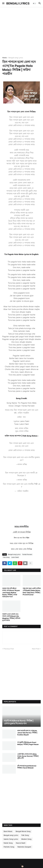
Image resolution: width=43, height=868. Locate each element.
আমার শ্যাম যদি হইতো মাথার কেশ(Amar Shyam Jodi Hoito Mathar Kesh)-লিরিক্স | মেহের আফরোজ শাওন (11, 592)
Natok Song (8, 843)
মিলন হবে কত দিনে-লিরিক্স (22, 538)
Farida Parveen (27, 554)
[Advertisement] (21, 32)
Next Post (36, 649)
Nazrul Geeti (21, 843)
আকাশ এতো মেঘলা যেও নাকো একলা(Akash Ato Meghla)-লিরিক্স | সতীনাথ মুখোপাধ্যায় (11, 617)
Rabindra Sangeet (24, 847)
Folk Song (6, 557)
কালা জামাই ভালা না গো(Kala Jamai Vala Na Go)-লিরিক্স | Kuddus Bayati (27, 733)
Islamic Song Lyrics (11, 839)
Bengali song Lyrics (16, 58)
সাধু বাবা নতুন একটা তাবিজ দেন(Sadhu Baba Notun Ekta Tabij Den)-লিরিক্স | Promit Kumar (32, 591)
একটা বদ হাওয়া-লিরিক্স (22, 532)
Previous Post (9, 649)
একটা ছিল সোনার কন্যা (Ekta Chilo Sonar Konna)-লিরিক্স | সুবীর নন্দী (28, 756)
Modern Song (26, 839)
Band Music (8, 831)
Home (4, 58)
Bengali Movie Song (23, 831)
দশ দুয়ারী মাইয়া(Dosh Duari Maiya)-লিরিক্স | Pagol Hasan (28, 743)
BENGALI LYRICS (18, 3)
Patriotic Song (9, 847)
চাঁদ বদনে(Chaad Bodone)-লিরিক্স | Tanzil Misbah (27, 767)
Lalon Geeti (15, 557)
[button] (3, 3)
